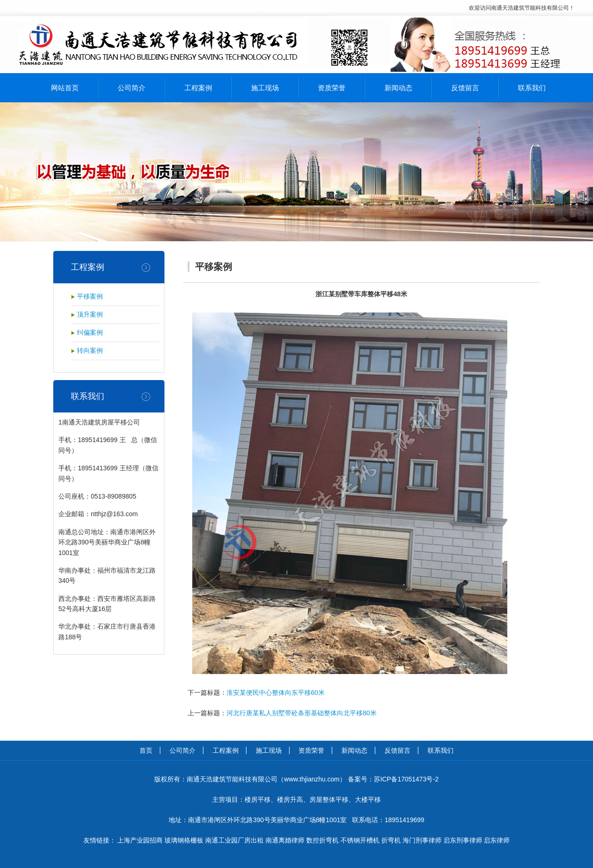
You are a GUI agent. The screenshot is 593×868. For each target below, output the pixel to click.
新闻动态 (398, 88)
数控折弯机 (322, 840)
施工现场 (265, 88)
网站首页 (65, 88)
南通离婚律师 (285, 840)
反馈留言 (465, 88)
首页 (146, 750)
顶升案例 (90, 315)
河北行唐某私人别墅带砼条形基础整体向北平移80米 (302, 713)
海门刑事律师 (422, 840)
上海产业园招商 (140, 840)
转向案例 (90, 351)
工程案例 (198, 88)
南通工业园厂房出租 (234, 840)
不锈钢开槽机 (360, 840)
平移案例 (90, 297)
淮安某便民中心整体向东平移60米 (276, 693)
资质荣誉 (332, 88)
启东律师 (497, 840)
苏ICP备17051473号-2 (406, 779)
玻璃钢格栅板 (184, 840)
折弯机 (391, 840)
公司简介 (132, 88)
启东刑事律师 (463, 840)
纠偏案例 (90, 333)
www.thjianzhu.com (312, 779)
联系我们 (532, 88)
